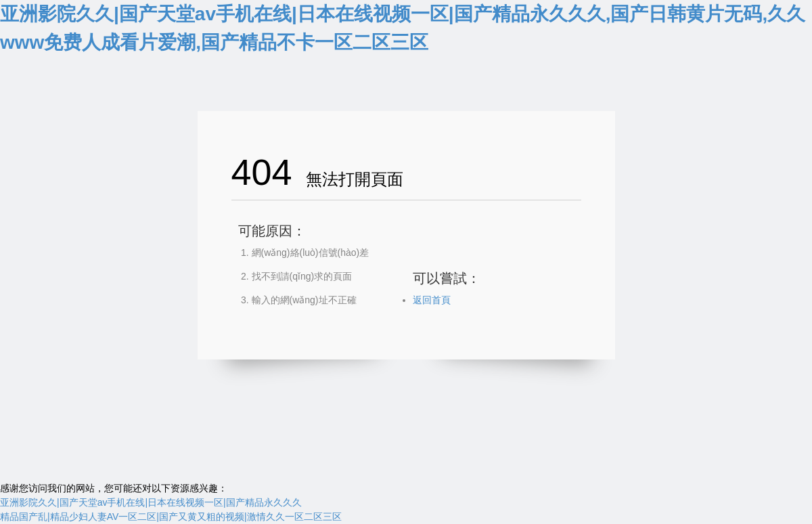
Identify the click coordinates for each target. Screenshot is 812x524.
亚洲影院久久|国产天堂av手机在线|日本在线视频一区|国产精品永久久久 (151, 502)
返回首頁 (432, 300)
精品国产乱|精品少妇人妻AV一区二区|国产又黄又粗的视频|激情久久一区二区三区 (171, 517)
